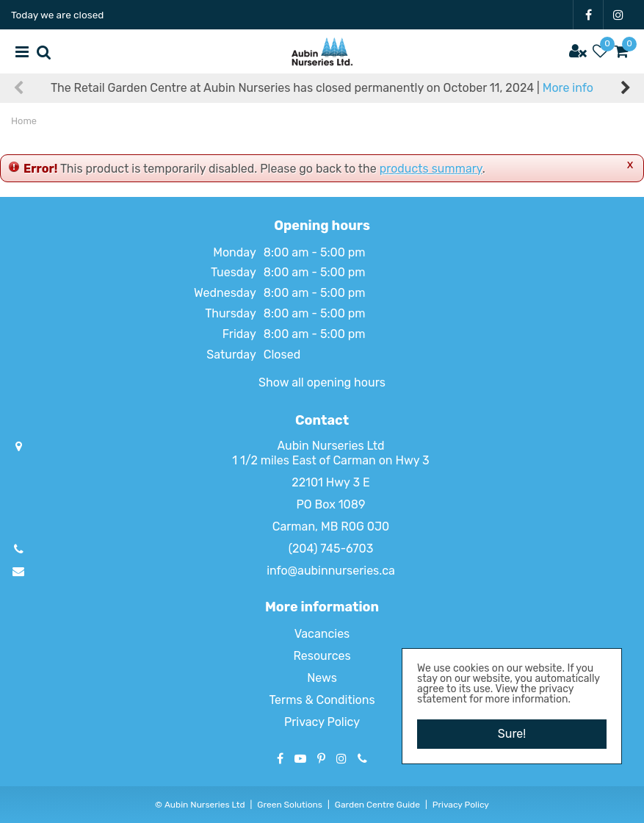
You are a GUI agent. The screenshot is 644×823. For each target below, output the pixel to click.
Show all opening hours (322, 382)
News (322, 678)
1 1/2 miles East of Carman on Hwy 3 (330, 460)
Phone (362, 758)
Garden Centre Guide (377, 805)
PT (321, 758)
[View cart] (622, 51)
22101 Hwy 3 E (330, 482)
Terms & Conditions (322, 700)
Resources (322, 656)
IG (618, 15)
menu (22, 51)
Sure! (512, 734)
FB (588, 15)
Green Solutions (290, 805)
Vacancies (322, 634)
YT (300, 758)
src (44, 51)
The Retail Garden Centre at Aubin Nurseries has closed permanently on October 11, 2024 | (322, 88)
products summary (431, 169)
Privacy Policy (322, 722)
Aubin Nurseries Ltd (330, 446)
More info (568, 88)
